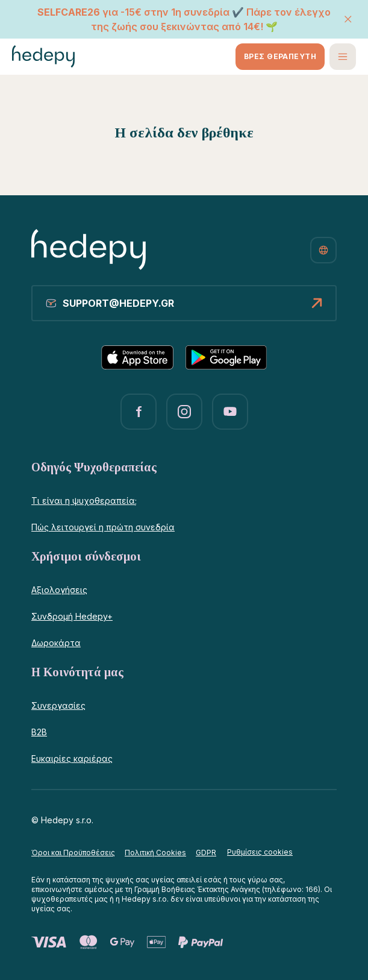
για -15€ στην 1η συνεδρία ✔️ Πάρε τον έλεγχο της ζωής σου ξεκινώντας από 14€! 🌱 (184, 19)
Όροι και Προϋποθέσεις (73, 853)
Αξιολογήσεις (59, 590)
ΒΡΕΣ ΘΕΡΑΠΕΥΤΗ (280, 56)
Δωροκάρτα (56, 643)
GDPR (206, 853)
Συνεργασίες (58, 705)
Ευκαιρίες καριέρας (72, 759)
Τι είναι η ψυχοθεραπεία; (84, 501)
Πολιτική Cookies (155, 853)
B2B (39, 732)
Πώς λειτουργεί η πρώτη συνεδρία (103, 527)
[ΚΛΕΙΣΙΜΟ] (348, 19)
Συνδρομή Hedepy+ (72, 616)
